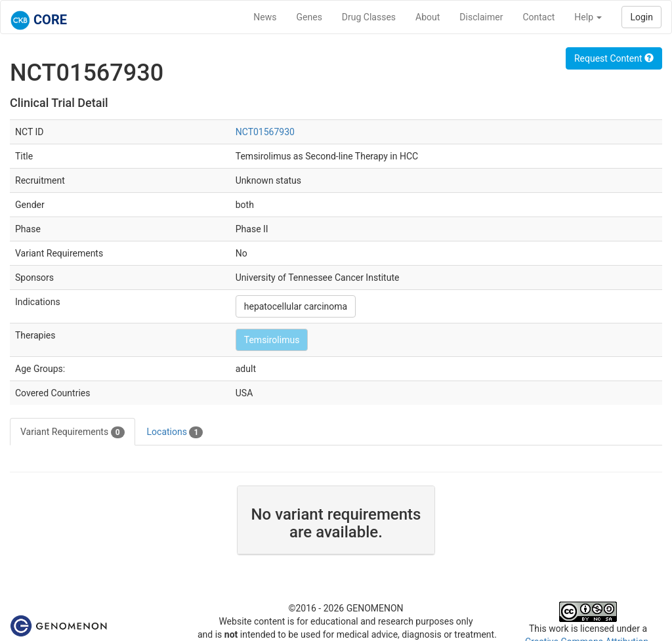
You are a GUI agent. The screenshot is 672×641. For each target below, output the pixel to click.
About (428, 17)
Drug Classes (369, 17)
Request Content (614, 58)
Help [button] (588, 17)
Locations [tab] (175, 432)
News (265, 17)
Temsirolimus (272, 340)
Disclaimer (481, 17)
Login (641, 17)
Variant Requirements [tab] (73, 432)
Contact (538, 17)
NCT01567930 (265, 132)
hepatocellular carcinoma (296, 306)
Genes (309, 17)
